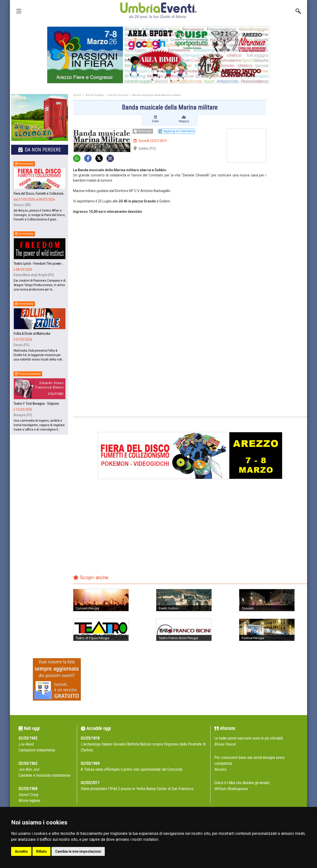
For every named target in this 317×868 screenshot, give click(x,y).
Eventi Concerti (118, 95)
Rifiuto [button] (41, 851)
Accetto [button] (21, 851)
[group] (158, 55)
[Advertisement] (289, 172)
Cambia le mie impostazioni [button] (78, 851)
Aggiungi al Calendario (177, 131)
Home (77, 95)
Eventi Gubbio (95, 95)
